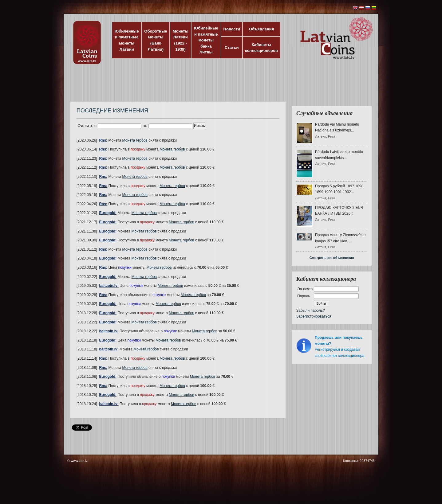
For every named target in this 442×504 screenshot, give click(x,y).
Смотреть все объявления (332, 258)
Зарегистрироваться (314, 316)
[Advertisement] (219, 86)
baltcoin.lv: (109, 286)
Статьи (232, 47)
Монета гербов (135, 140)
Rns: (103, 140)
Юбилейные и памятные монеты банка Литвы (206, 40)
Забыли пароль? (311, 311)
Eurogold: (108, 213)
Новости (232, 29)
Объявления (262, 29)
